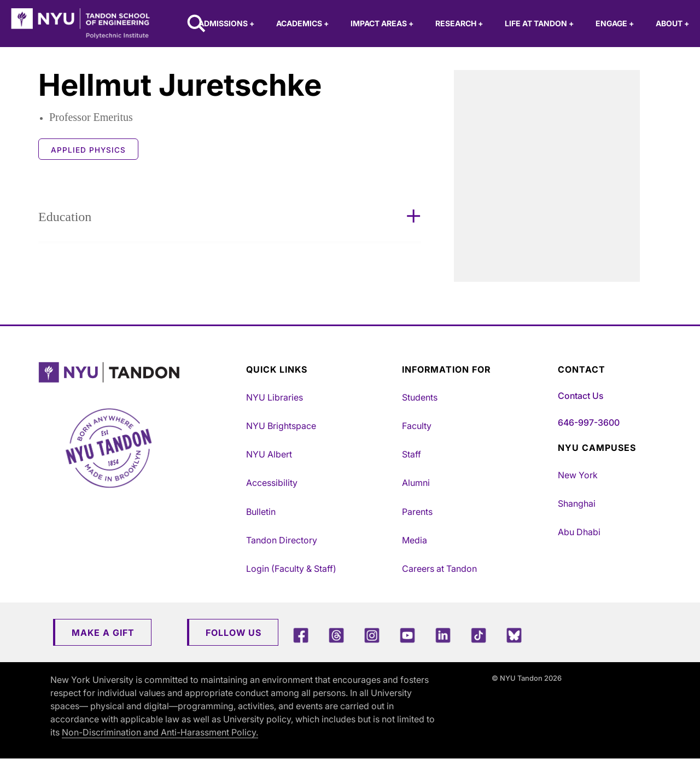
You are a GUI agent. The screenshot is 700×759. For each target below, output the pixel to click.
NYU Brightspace (281, 426)
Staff (412, 454)
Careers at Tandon (439, 569)
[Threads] (336, 635)
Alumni (416, 483)
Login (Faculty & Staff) (291, 569)
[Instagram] (372, 635)
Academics (302, 23)
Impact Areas (382, 23)
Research (459, 23)
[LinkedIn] (443, 635)
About (672, 23)
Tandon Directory (282, 540)
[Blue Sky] (514, 635)
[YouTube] (407, 635)
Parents (417, 512)
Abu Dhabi (579, 532)
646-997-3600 (589, 422)
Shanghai (577, 503)
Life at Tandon (539, 23)
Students (420, 397)
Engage (615, 23)
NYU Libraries (275, 397)
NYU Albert (269, 454)
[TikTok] (479, 635)
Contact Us (581, 396)
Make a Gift (103, 633)
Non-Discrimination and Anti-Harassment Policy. (160, 732)
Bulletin (261, 512)
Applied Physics (88, 150)
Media (415, 540)
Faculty (417, 426)
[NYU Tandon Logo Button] (139, 372)
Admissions (226, 23)
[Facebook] (301, 635)
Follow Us (234, 633)
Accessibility (272, 483)
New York (578, 475)
